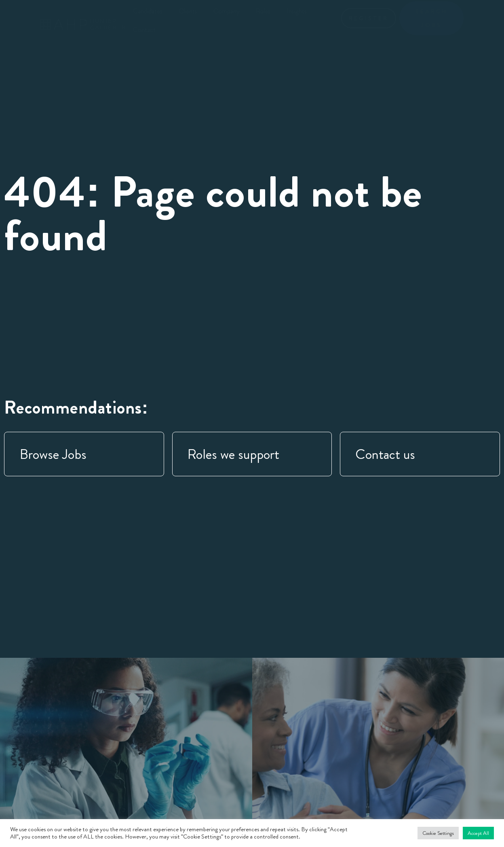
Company (227, 11)
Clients (188, 11)
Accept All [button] (478, 833)
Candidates (148, 11)
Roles (263, 11)
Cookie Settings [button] (438, 833)
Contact (144, 30)
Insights (297, 11)
